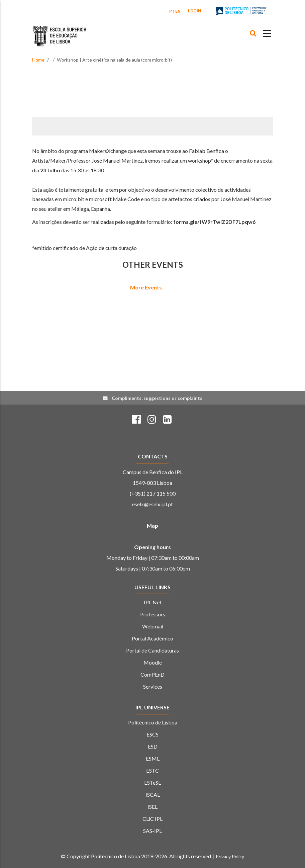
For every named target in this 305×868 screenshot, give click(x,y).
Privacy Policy (230, 856)
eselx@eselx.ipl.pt (152, 504)
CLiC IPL (152, 819)
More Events (146, 287)
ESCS (152, 734)
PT (172, 11)
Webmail (153, 626)
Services (153, 686)
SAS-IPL (152, 831)
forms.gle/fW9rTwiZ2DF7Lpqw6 (214, 222)
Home (38, 60)
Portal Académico (152, 638)
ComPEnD (152, 674)
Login (195, 11)
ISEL (152, 807)
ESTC (152, 770)
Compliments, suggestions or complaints (157, 398)
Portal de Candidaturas (152, 650)
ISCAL (153, 795)
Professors (153, 614)
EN (178, 11)
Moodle (153, 662)
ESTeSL (152, 783)
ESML (153, 758)
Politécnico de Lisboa (153, 722)
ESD (153, 746)
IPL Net (153, 602)
